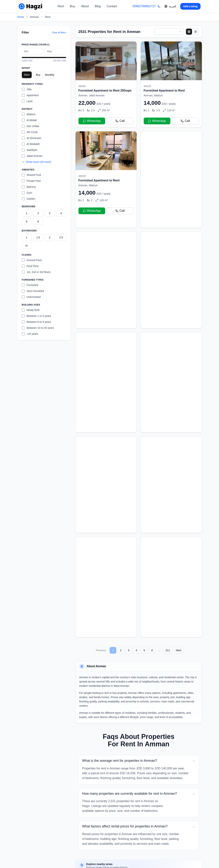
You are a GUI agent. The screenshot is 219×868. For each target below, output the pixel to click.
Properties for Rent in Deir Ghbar (148, 817)
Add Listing (190, 6)
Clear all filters (59, 33)
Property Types (32, 84)
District (27, 109)
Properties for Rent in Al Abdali (153, 835)
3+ (27, 246)
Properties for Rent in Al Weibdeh (151, 826)
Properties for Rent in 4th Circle (102, 826)
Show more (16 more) (36, 162)
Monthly (50, 75)
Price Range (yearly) (36, 45)
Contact (112, 6)
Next (179, 590)
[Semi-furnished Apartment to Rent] (171, 174)
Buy (73, 6)
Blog (98, 6)
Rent (61, 6)
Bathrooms (29, 231)
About (85, 6)
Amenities (28, 170)
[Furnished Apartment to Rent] (171, 84)
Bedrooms (29, 207)
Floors (27, 255)
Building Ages (31, 305)
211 (168, 590)
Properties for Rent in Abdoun (101, 817)
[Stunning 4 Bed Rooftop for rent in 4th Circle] (171, 354)
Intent (26, 68)
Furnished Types (33, 280)
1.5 (38, 237)
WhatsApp (92, 121)
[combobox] (169, 32)
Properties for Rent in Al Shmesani (104, 835)
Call (120, 121)
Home (21, 17)
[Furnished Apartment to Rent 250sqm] (106, 84)
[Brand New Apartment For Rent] (106, 444)
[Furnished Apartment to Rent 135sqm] (106, 534)
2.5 (61, 237)
